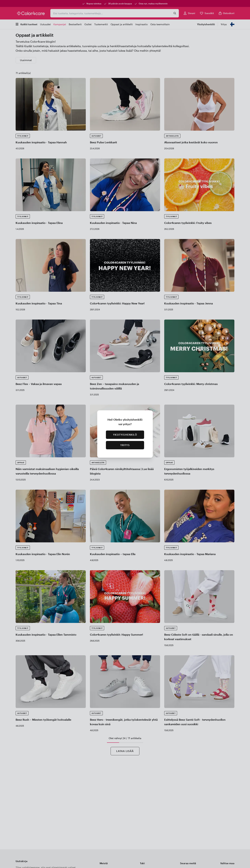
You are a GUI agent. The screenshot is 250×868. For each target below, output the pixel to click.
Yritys (125, 445)
